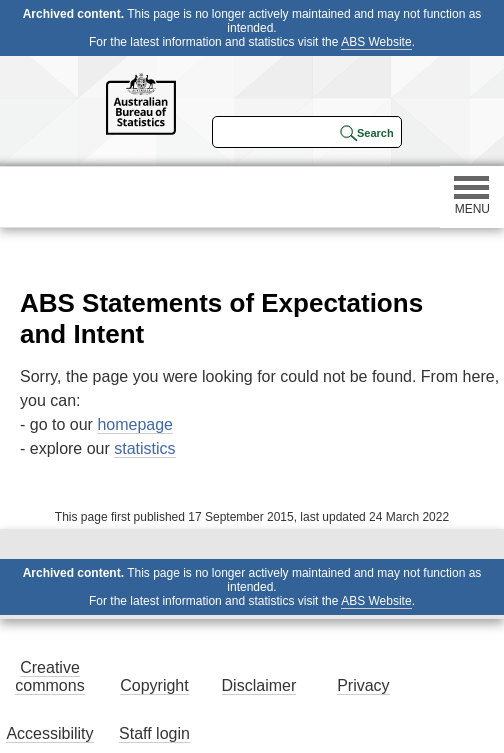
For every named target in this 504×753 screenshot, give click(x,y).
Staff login (154, 733)
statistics (144, 448)
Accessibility (49, 733)
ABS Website (376, 42)
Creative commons (49, 676)
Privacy (363, 685)
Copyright (154, 685)
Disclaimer (259, 685)
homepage (135, 424)
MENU (472, 196)
